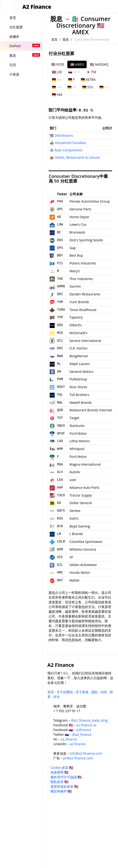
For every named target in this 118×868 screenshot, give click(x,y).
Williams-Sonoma (83, 549)
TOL (60, 395)
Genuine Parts (80, 209)
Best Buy (76, 255)
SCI (60, 341)
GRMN (61, 286)
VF (71, 557)
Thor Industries (81, 279)
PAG (60, 201)
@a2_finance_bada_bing (89, 720)
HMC (60, 573)
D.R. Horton (78, 348)
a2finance (84, 730)
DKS (60, 240)
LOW (60, 225)
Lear (73, 480)
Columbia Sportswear (86, 542)
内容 (104, 692)
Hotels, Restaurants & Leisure (77, 157)
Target (74, 418)
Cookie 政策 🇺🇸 (62, 768)
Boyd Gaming (80, 526)
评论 (57, 697)
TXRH (61, 310)
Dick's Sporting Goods (86, 240)
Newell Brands (81, 402)
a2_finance (69, 739)
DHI (60, 348)
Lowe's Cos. (78, 224)
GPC (60, 209)
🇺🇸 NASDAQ (99, 64)
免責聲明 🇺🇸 (59, 772)
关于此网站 (65, 692)
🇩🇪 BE (72, 87)
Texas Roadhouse (83, 310)
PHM (60, 379)
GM (59, 372)
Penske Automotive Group (90, 201)
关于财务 (82, 692)
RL (59, 364)
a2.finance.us (86, 725)
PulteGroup (78, 379)
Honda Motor (80, 572)
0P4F (61, 434)
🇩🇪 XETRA (88, 79)
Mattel (74, 580)
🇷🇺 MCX (74, 72)
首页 (54, 39)
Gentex (75, 511)
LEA (60, 480)
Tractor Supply (81, 495)
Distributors (64, 135)
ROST (61, 387)
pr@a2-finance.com (78, 758)
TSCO (61, 495)
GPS (60, 248)
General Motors (81, 372)
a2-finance (78, 744)
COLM (61, 542)
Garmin (75, 286)
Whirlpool (77, 449)
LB (59, 534)
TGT (60, 418)
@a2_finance (82, 734)
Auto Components (69, 150)
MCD (60, 333)
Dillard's (76, 325)
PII (60, 263)
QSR (60, 410)
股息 (56, 19)
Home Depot (79, 217)
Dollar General (81, 503)
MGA (60, 464)
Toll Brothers (79, 395)
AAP (60, 488)
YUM (60, 302)
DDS (60, 325)
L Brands (76, 534)
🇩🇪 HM (57, 95)
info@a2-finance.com (86, 753)
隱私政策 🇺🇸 (59, 782)
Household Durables (71, 143)
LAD (60, 441)
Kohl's (74, 518)
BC (59, 232)
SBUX (61, 426)
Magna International (85, 464)
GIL (60, 565)
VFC (60, 557)
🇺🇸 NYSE (58, 64)
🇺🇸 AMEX (77, 64)
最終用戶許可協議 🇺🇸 (66, 777)
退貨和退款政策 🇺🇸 (64, 786)
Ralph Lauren (80, 364)
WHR (60, 449)
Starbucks (77, 426)
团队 (95, 692)
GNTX (61, 511)
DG (59, 503)
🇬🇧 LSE (57, 72)
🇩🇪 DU (104, 87)
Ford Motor (78, 433)
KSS (60, 519)
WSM (60, 549)
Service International (85, 341)
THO (60, 279)
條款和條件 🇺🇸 (61, 791)
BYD (60, 526)
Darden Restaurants (85, 294)
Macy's (75, 271)
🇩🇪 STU (88, 87)
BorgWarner (79, 356)
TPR (60, 317)
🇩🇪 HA (57, 87)
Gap (73, 248)
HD (59, 217)
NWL (60, 403)
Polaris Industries (83, 263)
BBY (60, 255)
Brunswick (77, 232)
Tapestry (76, 317)
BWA (60, 356)
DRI (60, 294)
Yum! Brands (79, 302)
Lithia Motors (80, 441)
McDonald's (78, 333)
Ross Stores (78, 387)
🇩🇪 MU (57, 79)
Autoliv (75, 472)
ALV (60, 472)
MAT (60, 580)
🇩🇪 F (71, 79)
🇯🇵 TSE (91, 72)
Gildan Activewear (83, 565)
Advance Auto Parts (84, 487)
